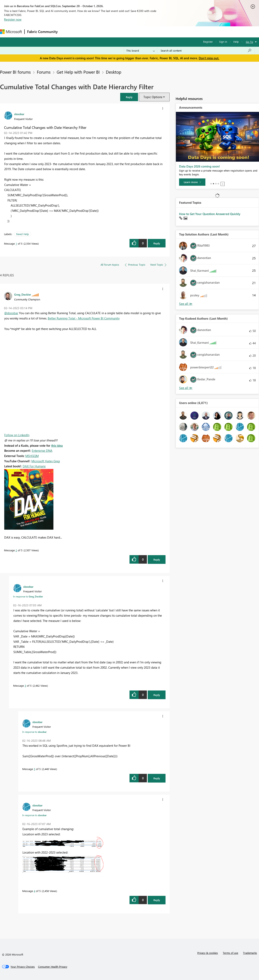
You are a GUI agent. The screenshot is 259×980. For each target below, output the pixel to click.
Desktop (114, 72)
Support (170, 32)
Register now (13, 19)
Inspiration (85, 32)
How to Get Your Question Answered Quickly (210, 214)
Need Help (23, 234)
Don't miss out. (209, 58)
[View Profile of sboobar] (19, 114)
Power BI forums (15, 72)
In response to (28, 596)
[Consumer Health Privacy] (53, 967)
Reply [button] (157, 243)
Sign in (223, 42)
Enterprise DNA (42, 451)
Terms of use (230, 953)
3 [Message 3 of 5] (25, 686)
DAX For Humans (34, 466)
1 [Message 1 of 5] (16, 243)
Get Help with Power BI (78, 72)
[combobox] (206, 51)
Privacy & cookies (208, 953)
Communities (119, 32)
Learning (153, 32)
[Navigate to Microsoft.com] (11, 32)
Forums (67, 32)
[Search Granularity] (141, 51)
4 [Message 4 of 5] (34, 891)
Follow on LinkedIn (17, 435)
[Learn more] (192, 182)
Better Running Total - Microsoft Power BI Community (84, 318)
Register (208, 42)
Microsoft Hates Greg (46, 461)
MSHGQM (32, 456)
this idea (57, 445)
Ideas (101, 32)
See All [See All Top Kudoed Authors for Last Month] (186, 304)
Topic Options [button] (153, 97)
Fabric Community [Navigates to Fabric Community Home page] (42, 32)
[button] (129, 97)
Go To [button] (249, 42)
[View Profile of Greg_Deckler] (23, 294)
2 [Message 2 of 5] (16, 550)
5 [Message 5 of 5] (34, 769)
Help (236, 42)
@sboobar (11, 313)
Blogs (137, 32)
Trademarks (250, 953)
